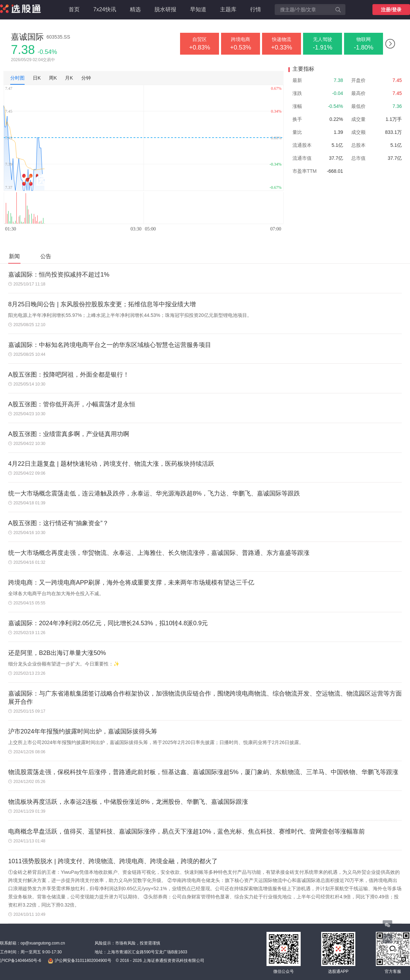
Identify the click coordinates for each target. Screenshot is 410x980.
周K (53, 78)
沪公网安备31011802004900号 (79, 961)
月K (69, 78)
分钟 (86, 78)
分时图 (17, 78)
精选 (135, 9)
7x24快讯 (105, 9)
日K (37, 78)
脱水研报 (165, 9)
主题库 (228, 9)
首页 (74, 9)
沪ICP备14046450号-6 (20, 961)
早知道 (198, 9)
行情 (256, 9)
